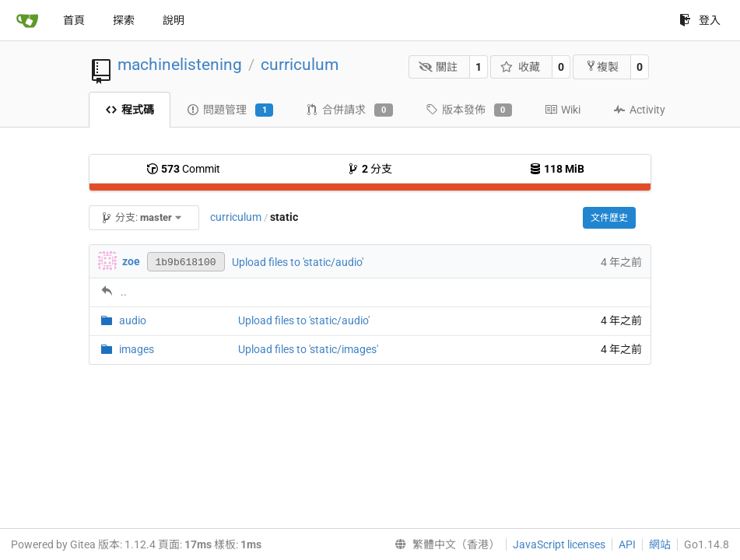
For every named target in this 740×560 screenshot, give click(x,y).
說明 (174, 20)
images (137, 349)
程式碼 (130, 110)
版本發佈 (469, 110)
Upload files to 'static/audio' (298, 262)
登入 (700, 20)
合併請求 (349, 110)
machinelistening (180, 65)
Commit (183, 169)
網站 (660, 544)
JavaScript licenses (559, 544)
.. (124, 292)
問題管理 (230, 110)
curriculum (300, 65)
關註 (438, 67)
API (627, 544)
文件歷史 (609, 218)
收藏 (520, 67)
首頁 (74, 20)
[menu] (444, 544)
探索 (124, 20)
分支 (370, 169)
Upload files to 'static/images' (308, 349)
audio (133, 320)
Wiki (563, 110)
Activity (639, 110)
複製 (602, 66)
